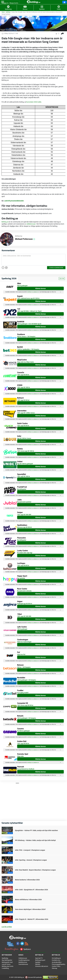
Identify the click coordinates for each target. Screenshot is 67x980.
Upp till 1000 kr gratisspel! (25, 464)
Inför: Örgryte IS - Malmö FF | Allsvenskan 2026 (32, 919)
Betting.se (5, 222)
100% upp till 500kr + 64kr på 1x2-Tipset (29, 311)
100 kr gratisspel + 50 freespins (27, 680)
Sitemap (54, 968)
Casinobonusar (23, 964)
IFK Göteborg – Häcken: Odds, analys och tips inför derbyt (35, 840)
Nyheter (38, 964)
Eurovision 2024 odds (34, 102)
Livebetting (5, 968)
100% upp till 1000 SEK (24, 515)
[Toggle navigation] (3, 2)
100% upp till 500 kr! (23, 400)
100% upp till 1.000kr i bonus (26, 413)
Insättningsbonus (24, 960)
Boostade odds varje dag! (25, 553)
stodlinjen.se (30, 292)
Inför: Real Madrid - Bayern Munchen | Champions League (35, 870)
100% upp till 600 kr (23, 565)
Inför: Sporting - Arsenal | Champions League (31, 860)
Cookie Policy (56, 966)
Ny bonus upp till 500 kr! (24, 527)
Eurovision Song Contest (14, 30)
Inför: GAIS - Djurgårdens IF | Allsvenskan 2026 (31, 890)
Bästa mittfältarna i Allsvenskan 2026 (28, 900)
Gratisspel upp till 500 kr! (25, 604)
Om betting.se (56, 958)
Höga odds (20, 756)
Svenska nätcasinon (42, 966)
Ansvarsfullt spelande (34, 977)
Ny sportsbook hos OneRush (26, 769)
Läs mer (62, 279)
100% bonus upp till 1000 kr (26, 451)
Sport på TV (39, 958)
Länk (6, 201)
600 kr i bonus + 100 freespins (26, 337)
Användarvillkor (57, 962)
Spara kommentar (56, 268)
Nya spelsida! (21, 578)
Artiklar (8, 12)
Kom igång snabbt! (23, 693)
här (55, 292)
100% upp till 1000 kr (24, 387)
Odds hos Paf (21, 654)
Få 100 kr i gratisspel (23, 731)
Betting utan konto (8, 966)
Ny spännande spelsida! (24, 502)
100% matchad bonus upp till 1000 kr (28, 298)
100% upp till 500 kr (23, 375)
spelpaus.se (36, 292)
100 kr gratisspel (22, 629)
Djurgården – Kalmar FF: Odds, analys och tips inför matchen (36, 830)
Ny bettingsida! (22, 489)
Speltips (38, 962)
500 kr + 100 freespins (24, 667)
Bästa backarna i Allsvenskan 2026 (27, 880)
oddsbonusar (31, 224)
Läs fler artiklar (7, 927)
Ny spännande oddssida (24, 591)
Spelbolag (5, 958)
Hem (3, 12)
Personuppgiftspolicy (59, 964)
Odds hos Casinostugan (24, 642)
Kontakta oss (56, 960)
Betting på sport (40, 960)
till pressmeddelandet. (16, 201)
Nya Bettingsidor (7, 960)
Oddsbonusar (23, 958)
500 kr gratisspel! (22, 286)
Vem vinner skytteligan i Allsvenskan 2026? (30, 909)
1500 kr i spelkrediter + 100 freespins (28, 349)
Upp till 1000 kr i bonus (24, 438)
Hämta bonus (40, 288)
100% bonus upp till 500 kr (25, 705)
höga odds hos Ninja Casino (26, 362)
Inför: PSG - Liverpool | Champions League (30, 850)
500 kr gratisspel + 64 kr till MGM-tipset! (29, 324)
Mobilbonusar (23, 962)
